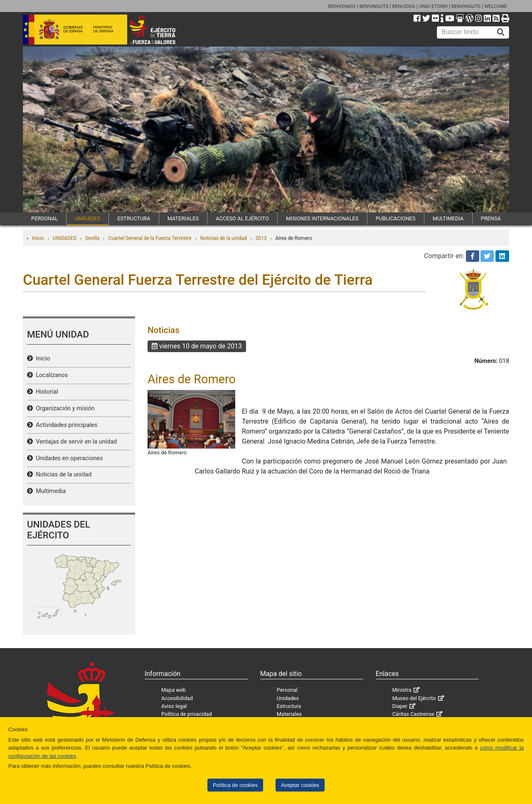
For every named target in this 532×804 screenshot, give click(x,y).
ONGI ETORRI (433, 6)
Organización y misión (64, 408)
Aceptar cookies (300, 785)
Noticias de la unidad (224, 238)
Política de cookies (235, 785)
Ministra (402, 690)
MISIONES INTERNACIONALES (322, 218)
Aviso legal (174, 706)
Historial (46, 392)
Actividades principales (65, 425)
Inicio (38, 238)
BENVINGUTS (374, 6)
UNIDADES (87, 218)
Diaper (400, 706)
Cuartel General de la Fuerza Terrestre (150, 238)
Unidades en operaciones (68, 458)
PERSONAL (44, 218)
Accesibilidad (177, 698)
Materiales (289, 714)
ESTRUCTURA (134, 218)
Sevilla (92, 238)
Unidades (288, 698)
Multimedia (49, 491)
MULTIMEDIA (448, 218)
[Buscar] (501, 32)
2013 (261, 238)
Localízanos (50, 375)
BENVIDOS (404, 6)
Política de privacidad (187, 714)
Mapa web (174, 690)
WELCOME (496, 6)
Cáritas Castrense (413, 714)
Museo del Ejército (414, 698)
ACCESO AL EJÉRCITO (242, 218)
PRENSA (491, 218)
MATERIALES (183, 218)
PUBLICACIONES (396, 218)
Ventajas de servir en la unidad (75, 442)
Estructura (289, 706)
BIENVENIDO (342, 6)
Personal (287, 690)
